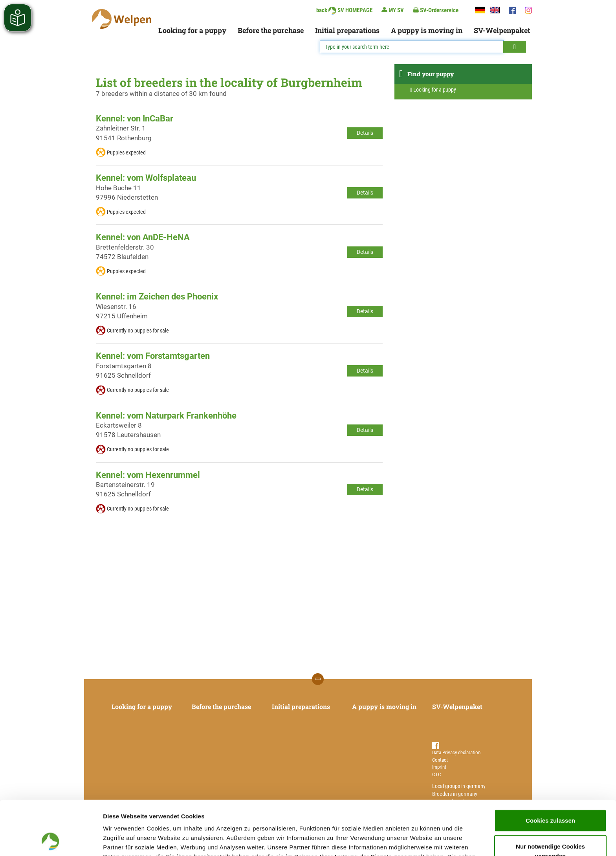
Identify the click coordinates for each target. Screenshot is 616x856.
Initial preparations (347, 30)
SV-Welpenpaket (502, 30)
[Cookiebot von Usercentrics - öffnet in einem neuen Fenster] (51, 841)
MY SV (393, 10)
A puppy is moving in (427, 30)
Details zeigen (418, 840)
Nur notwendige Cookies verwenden (550, 800)
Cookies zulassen (550, 769)
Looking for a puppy (192, 30)
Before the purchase (271, 30)
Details (365, 133)
